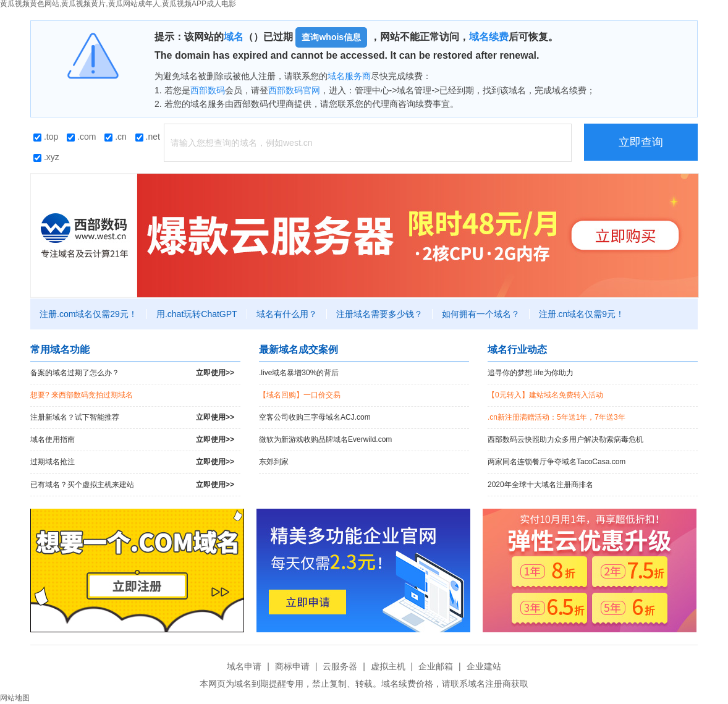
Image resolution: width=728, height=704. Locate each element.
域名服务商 (349, 76)
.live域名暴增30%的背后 (299, 373)
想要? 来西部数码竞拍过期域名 (82, 395)
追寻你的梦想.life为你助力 (531, 373)
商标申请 (292, 666)
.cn (116, 137)
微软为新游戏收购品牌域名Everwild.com (325, 439)
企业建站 (484, 666)
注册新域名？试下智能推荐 (132, 418)
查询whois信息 (331, 37)
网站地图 (15, 698)
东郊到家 (274, 462)
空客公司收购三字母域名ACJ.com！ (315, 417)
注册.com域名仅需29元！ (88, 314)
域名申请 (244, 666)
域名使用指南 (132, 440)
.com (81, 137)
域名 (234, 37)
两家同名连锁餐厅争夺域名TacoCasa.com (557, 462)
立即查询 (641, 142)
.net (148, 137)
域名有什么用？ (287, 314)
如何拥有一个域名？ (481, 314)
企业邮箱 (436, 666)
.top (46, 137)
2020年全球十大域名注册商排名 (540, 485)
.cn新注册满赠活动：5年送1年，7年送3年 (557, 417)
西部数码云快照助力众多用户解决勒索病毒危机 (565, 439)
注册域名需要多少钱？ (379, 314)
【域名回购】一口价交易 (300, 395)
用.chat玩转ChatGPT (197, 314)
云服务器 (340, 666)
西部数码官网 (294, 90)
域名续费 (489, 37)
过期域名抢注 (132, 462)
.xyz (46, 157)
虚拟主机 (388, 666)
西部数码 (208, 90)
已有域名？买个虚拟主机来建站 (132, 485)
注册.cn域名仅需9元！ (582, 314)
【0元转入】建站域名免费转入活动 (545, 395)
